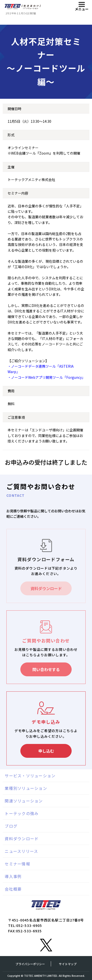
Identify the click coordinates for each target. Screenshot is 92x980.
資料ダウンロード (46, 588)
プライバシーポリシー (30, 964)
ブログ (11, 826)
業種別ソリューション (26, 788)
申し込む (46, 751)
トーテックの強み (22, 813)
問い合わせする (46, 669)
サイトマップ (68, 964)
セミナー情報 (17, 864)
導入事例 (13, 876)
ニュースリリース (21, 851)
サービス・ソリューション (30, 776)
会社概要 (13, 889)
